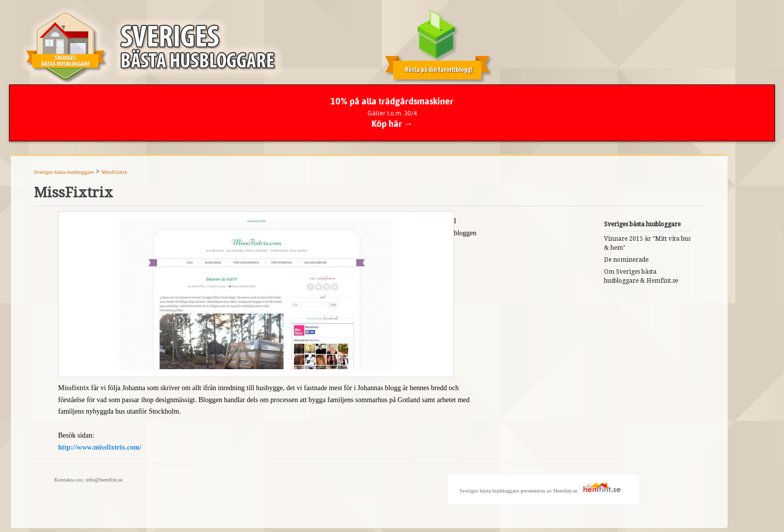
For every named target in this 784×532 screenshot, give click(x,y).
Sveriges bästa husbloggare (64, 172)
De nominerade (626, 260)
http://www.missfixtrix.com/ (99, 447)
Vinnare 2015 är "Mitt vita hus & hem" (647, 243)
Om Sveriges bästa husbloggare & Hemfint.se (641, 276)
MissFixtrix (114, 172)
